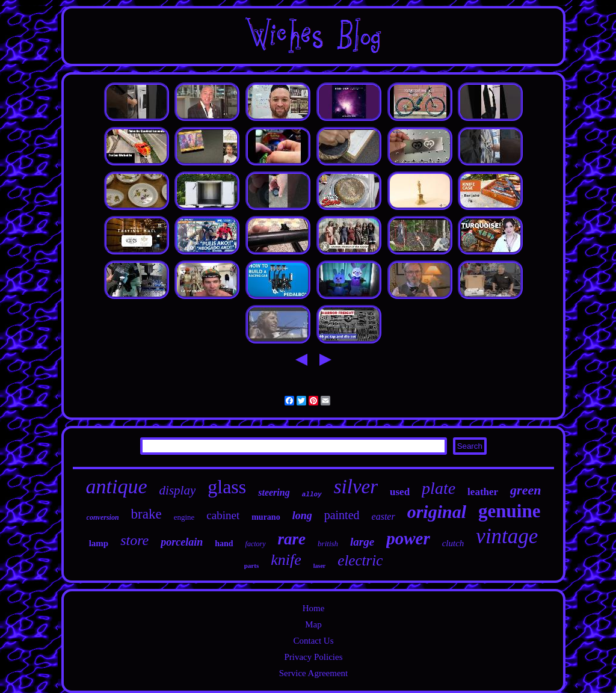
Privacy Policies (313, 657)
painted (342, 515)
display (178, 490)
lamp (99, 543)
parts (251, 565)
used (400, 492)
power (408, 538)
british (328, 544)
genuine (509, 511)
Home (314, 608)
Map (313, 624)
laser (320, 566)
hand (224, 544)
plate (439, 488)
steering (274, 492)
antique (117, 486)
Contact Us (313, 641)
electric (360, 560)
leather (483, 492)
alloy (312, 494)
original (437, 512)
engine (184, 517)
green (525, 490)
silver (356, 487)
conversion (103, 517)
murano (266, 517)
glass (227, 487)
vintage (507, 536)
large (362, 542)
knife (286, 560)
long (302, 516)
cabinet (223, 515)
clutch (453, 543)
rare (292, 539)
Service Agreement (314, 673)
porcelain (182, 542)
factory (256, 544)
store (134, 540)
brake (146, 514)
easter (383, 516)
